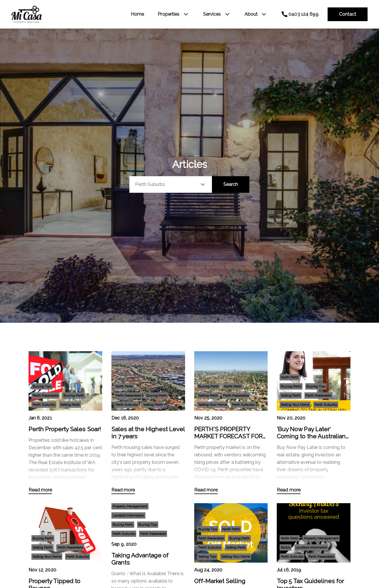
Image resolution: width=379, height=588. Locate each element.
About (251, 14)
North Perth (124, 386)
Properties (169, 14)
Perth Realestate (45, 396)
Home (138, 14)
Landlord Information (128, 515)
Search (231, 184)
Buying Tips (42, 386)
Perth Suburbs (44, 405)
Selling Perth (70, 405)
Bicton (286, 547)
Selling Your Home (212, 405)
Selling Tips (207, 557)
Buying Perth (74, 396)
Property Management (130, 506)
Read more (40, 490)
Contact (348, 14)
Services (212, 14)
